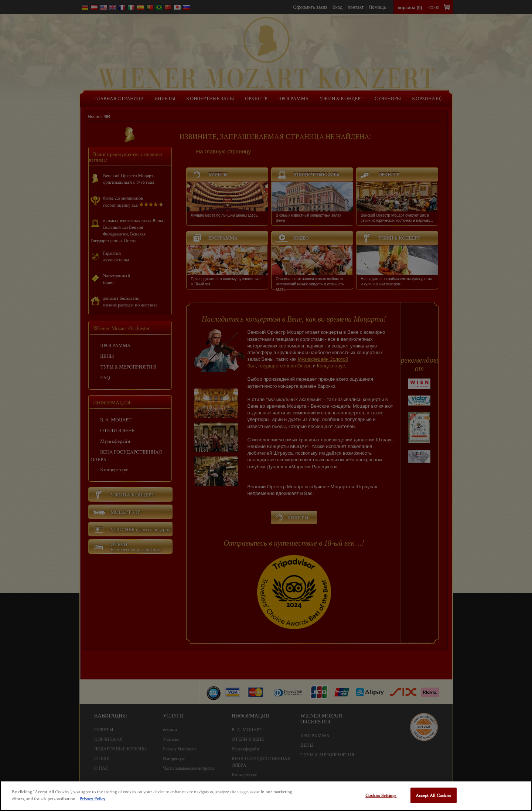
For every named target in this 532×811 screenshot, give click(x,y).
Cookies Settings (381, 795)
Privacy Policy (92, 799)
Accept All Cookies (433, 795)
